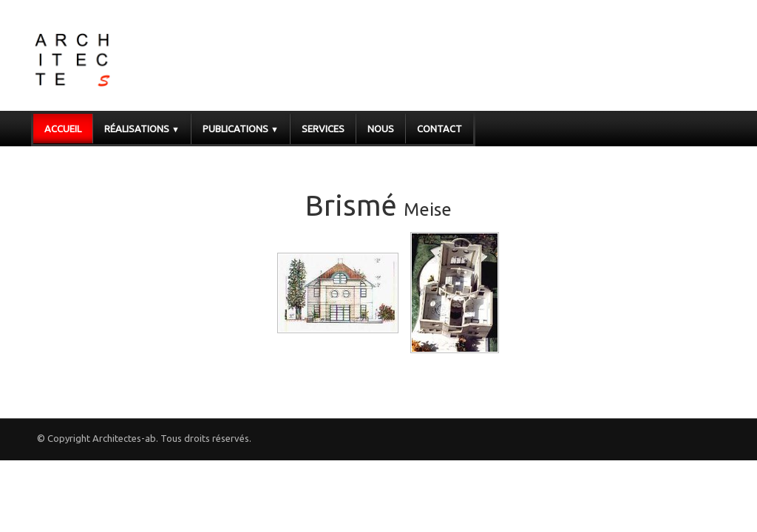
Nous (381, 129)
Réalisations (142, 129)
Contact (439, 129)
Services (323, 129)
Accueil (63, 129)
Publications (241, 129)
